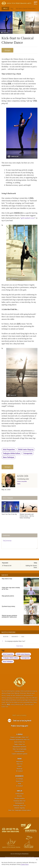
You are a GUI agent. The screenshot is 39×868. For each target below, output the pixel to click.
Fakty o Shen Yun (19, 744)
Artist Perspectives (9, 449)
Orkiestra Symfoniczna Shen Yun (19, 739)
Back (5, 9)
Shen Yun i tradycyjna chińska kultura (20, 810)
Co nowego (20, 779)
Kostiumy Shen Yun (19, 801)
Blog (12, 9)
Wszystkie (6, 636)
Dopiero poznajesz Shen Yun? (19, 737)
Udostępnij (7, 50)
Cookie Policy (24, 864)
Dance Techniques (9, 457)
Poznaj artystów (20, 751)
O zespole (19, 734)
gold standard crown (28, 218)
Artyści (19, 766)
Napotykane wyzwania (19, 747)
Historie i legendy (20, 808)
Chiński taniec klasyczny (26, 449)
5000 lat (19, 791)
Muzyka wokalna (19, 798)
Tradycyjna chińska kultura (12, 453)
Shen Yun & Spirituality (19, 749)
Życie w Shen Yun (20, 742)
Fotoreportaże (28, 453)
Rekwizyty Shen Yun (19, 805)
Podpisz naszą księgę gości (20, 726)
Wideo (20, 759)
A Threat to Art (7, 566)
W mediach (19, 771)
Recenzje (19, 769)
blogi (19, 783)
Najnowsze (20, 762)
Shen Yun (19, 764)
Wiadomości (15, 636)
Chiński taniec (19, 794)
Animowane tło (19, 803)
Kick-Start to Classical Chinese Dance (26, 9)
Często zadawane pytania (19, 754)
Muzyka (19, 796)
